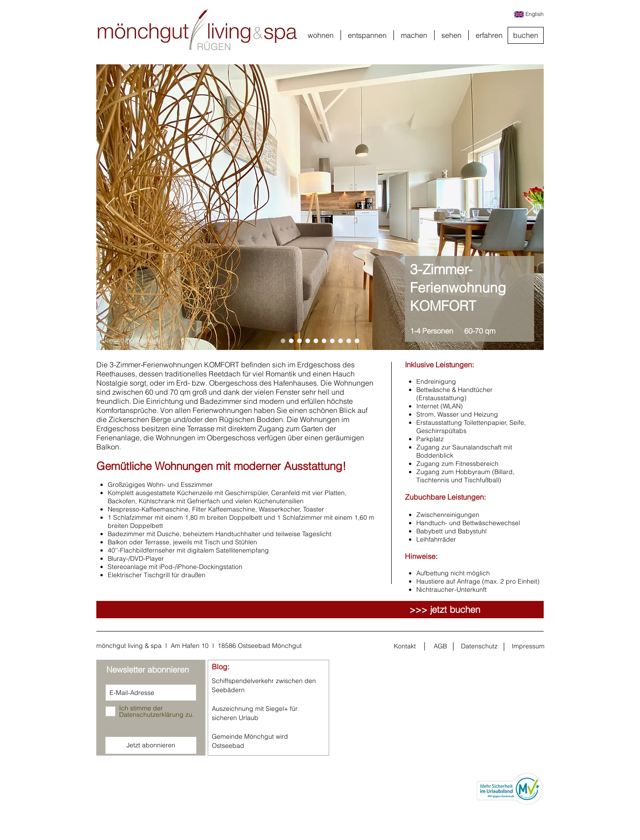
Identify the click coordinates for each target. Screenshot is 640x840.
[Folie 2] (291, 341)
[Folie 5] (316, 341)
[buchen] (526, 35)
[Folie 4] (308, 341)
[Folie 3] (299, 341)
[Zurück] (110, 207)
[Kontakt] (405, 647)
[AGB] (440, 647)
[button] (321, 35)
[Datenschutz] (479, 647)
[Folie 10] (357, 341)
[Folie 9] (349, 341)
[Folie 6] (324, 341)
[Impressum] (528, 647)
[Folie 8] (341, 341)
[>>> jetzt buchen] (445, 609)
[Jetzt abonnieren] (151, 745)
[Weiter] (530, 207)
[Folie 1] (283, 341)
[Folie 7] (332, 341)
